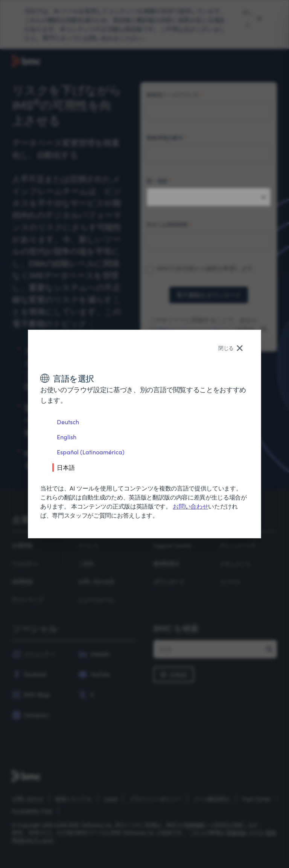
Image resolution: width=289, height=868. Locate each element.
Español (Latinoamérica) (91, 452)
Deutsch (68, 422)
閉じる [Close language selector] (230, 348)
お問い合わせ (190, 506)
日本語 (66, 467)
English (67, 437)
